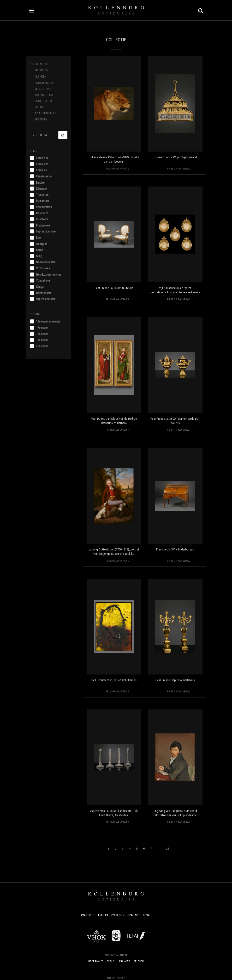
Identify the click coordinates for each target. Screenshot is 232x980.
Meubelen (41, 70)
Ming (39, 256)
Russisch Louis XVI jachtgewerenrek (175, 157)
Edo (38, 238)
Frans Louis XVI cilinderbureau (175, 549)
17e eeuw (42, 328)
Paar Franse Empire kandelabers (175, 680)
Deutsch (139, 961)
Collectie (88, 915)
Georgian (42, 244)
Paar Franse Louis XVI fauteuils (114, 288)
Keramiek (41, 119)
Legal (147, 915)
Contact (134, 915)
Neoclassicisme (46, 262)
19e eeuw (42, 340)
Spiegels (41, 107)
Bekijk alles (38, 64)
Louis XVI (42, 158)
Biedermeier (43, 225)
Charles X (42, 213)
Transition (42, 195)
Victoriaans (43, 268)
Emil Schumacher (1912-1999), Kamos (114, 680)
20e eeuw (42, 346)
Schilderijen (44, 83)
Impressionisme (46, 231)
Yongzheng (43, 280)
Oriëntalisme (44, 293)
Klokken (40, 76)
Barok (40, 250)
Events (103, 915)
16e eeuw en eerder (48, 321)
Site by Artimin (116, 978)
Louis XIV (42, 164)
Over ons (118, 915)
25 (168, 848)
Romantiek (42, 201)
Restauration (44, 207)
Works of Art (44, 95)
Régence (41, 189)
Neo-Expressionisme (49, 275)
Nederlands (96, 961)
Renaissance (44, 176)
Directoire (42, 219)
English (111, 961)
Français (125, 961)
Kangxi (40, 287)
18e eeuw (42, 334)
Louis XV (42, 170)
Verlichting (43, 89)
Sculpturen (43, 101)
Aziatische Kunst (47, 113)
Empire (40, 183)
